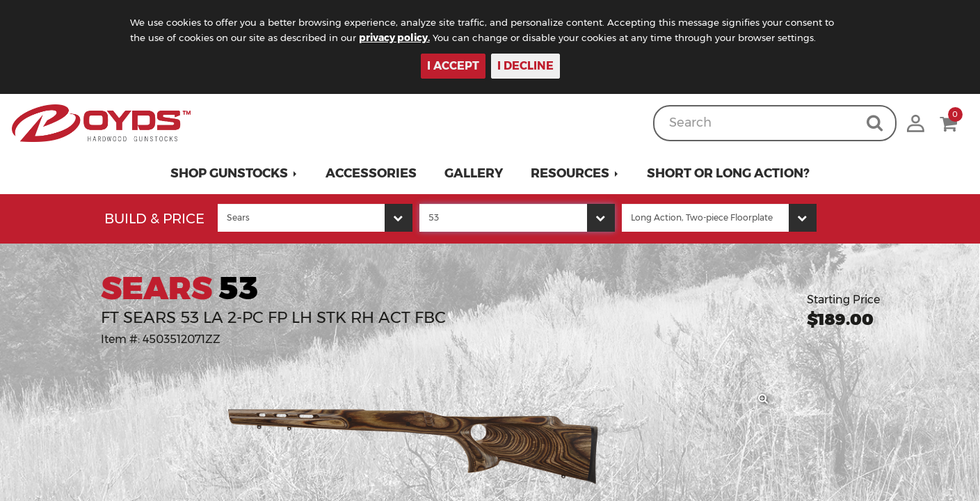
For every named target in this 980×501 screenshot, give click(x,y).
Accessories (371, 173)
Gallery (474, 173)
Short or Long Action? (728, 173)
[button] (234, 173)
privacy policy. (415, 38)
